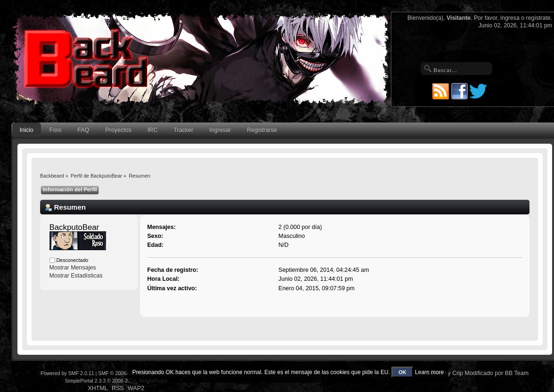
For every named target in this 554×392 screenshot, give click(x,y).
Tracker (183, 130)
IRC (153, 130)
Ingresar (220, 130)
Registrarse (262, 130)
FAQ (83, 130)
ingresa (510, 18)
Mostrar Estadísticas (76, 276)
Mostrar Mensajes (73, 268)
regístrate (538, 18)
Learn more (429, 372)
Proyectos (118, 130)
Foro (56, 130)
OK (402, 372)
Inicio (27, 130)
